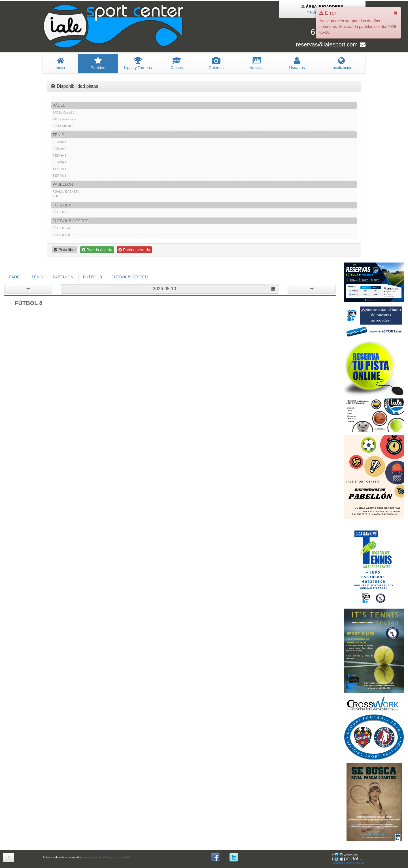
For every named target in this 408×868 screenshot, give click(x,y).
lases (177, 63)
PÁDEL (15, 277)
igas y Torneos (138, 63)
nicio (60, 63)
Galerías (216, 63)
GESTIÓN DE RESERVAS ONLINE (348, 859)
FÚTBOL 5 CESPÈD (129, 277)
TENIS (37, 277)
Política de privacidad (116, 857)
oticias (257, 63)
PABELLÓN (63, 277)
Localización (341, 63)
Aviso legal (91, 857)
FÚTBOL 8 (92, 277)
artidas (98, 63)
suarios (297, 63)
